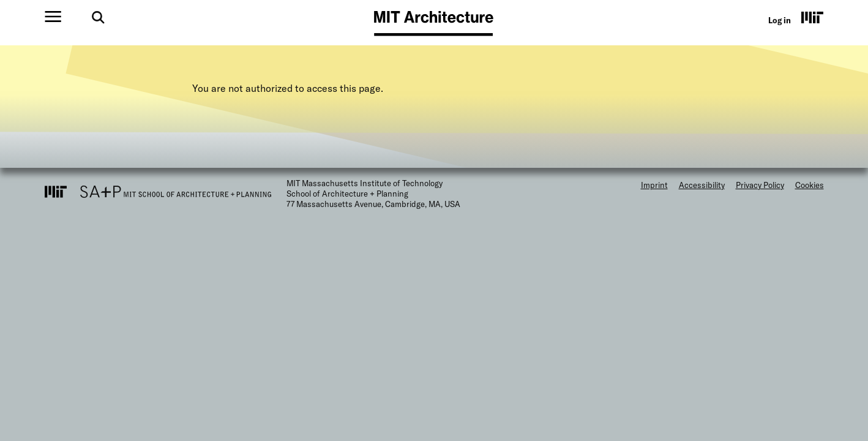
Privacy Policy (760, 185)
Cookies (810, 185)
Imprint (654, 185)
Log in (780, 20)
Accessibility (702, 185)
